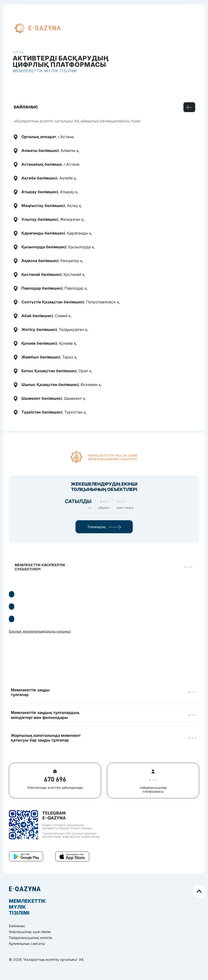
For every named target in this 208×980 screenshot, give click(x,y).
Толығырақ (104, 527)
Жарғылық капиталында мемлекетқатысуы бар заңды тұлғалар (46, 738)
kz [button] (69, 28)
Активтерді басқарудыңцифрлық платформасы (61, 61)
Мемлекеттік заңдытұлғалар (30, 692)
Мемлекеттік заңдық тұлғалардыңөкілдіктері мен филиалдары (45, 715)
